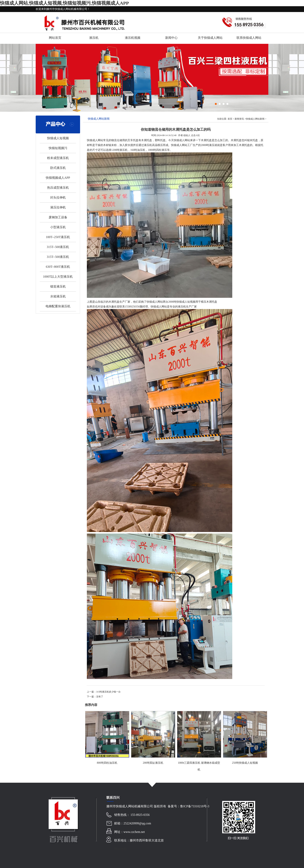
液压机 (94, 38)
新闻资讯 (239, 119)
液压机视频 (133, 38)
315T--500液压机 (58, 247)
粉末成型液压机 (58, 158)
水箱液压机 (58, 296)
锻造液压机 (58, 286)
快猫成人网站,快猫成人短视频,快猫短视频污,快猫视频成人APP (64, 3)
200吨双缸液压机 (153, 763)
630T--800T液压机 (58, 267)
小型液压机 (58, 227)
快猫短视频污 (58, 148)
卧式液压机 (58, 168)
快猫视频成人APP (58, 178)
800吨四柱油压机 (107, 763)
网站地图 (120, 849)
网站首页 (55, 38)
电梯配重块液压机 (58, 306)
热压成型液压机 (58, 188)
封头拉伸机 (58, 197)
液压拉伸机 (58, 207)
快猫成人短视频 (58, 138)
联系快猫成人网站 (249, 38)
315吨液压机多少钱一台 (108, 692)
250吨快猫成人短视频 (245, 763)
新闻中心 (171, 38)
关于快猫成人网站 (210, 38)
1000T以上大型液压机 (58, 277)
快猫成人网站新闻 (255, 119)
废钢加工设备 (58, 217)
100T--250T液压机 (58, 237)
